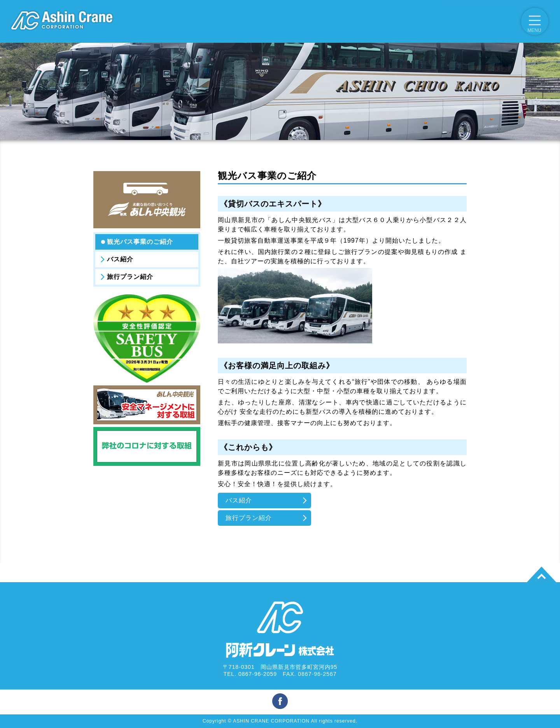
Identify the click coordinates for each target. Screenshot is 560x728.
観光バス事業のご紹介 (140, 242)
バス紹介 (120, 259)
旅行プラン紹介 (130, 277)
